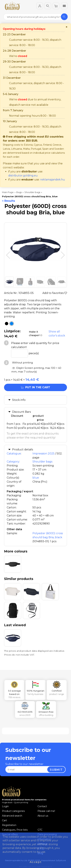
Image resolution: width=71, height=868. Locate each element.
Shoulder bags (42, 462)
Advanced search (12, 816)
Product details (23, 449)
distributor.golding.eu (23, 176)
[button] (63, 255)
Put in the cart (35, 387)
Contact (42, 806)
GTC (40, 830)
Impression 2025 (43, 454)
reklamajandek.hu (53, 180)
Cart (4, 820)
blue (36, 478)
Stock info (19, 400)
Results (8, 201)
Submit (56, 770)
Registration (9, 825)
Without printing (22, 363)
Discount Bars (21, 412)
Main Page (8, 192)
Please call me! (46, 811)
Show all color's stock (57, 334)
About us (43, 816)
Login (5, 806)
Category (13, 462)
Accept (36, 862)
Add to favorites (55, 293)
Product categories (13, 811)
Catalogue (14, 454)
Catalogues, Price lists (15, 830)
